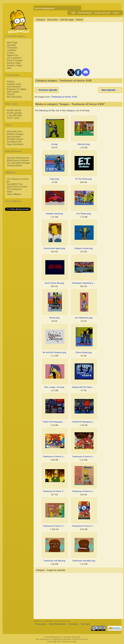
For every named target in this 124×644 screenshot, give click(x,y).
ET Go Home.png (84, 179)
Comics (10, 53)
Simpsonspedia (14, 165)
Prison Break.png (84, 352)
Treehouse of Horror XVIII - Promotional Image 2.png (54, 457)
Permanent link (14, 142)
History (79, 20)
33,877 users (13, 118)
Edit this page (67, 20)
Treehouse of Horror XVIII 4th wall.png (54, 491)
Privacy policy (41, 624)
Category (40, 20)
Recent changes (15, 60)
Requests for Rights (16, 89)
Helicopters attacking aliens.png (84, 283)
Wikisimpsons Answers (18, 160)
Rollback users (14, 84)
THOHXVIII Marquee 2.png (84, 422)
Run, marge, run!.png (54, 387)
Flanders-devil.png (54, 214)
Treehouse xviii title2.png (84, 561)
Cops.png (54, 179)
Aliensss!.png (84, 144)
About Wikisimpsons (58, 624)
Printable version (15, 139)
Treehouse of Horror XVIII (64, 97)
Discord (10, 94)
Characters (12, 48)
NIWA (10, 192)
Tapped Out (12, 55)
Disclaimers (73, 624)
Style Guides (13, 92)
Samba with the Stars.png (84, 387)
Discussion (53, 20)
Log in (116, 13)
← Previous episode (46, 90)
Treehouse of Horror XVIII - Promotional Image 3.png (84, 457)
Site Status (86, 624)
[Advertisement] (18, 259)
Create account (102, 13)
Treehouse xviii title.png (54, 561)
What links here (14, 132)
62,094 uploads (14, 113)
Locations (11, 50)
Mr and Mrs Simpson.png (54, 352)
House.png (54, 318)
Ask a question (14, 58)
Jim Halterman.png (84, 318)
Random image (14, 65)
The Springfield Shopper (19, 163)
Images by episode (56, 570)
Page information (15, 144)
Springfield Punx (15, 184)
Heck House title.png (54, 283)
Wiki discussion (14, 97)
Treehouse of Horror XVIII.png (84, 526)
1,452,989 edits (14, 115)
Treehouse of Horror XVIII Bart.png (84, 491)
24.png (54, 144)
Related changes (15, 134)
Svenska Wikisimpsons (18, 158)
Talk (73, 13)
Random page (14, 63)
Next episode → (110, 90)
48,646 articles (14, 110)
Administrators (14, 87)
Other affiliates (14, 194)
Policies (10, 82)
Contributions (85, 13)
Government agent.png (54, 248)
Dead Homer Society (17, 187)
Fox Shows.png (84, 214)
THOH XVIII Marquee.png (54, 422)
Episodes (11, 45)
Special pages (14, 137)
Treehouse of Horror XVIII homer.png (54, 526)
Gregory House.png (84, 248)
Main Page (12, 43)
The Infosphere (14, 189)
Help (9, 68)
